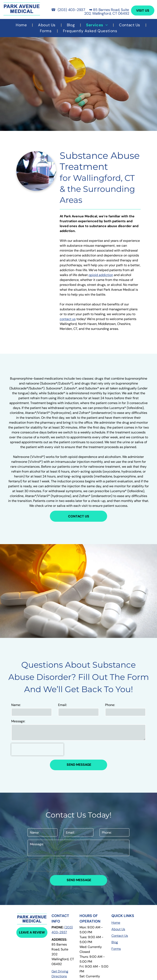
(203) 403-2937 (71, 10)
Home (116, 923)
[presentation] (37, 749)
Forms (116, 949)
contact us (68, 319)
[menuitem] (22, 25)
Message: (18, 721)
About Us (118, 929)
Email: (62, 705)
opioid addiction (101, 275)
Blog (115, 942)
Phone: (110, 705)
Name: (16, 705)
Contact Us (120, 936)
